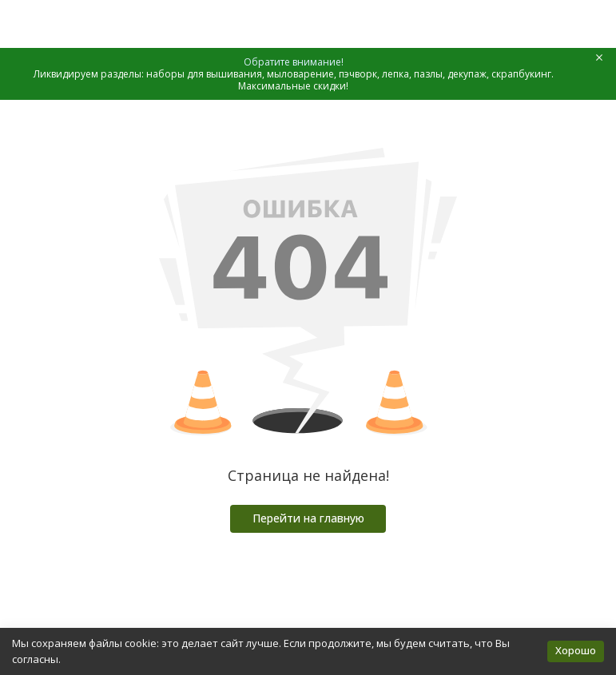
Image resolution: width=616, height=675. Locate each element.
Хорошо (576, 650)
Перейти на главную (308, 518)
